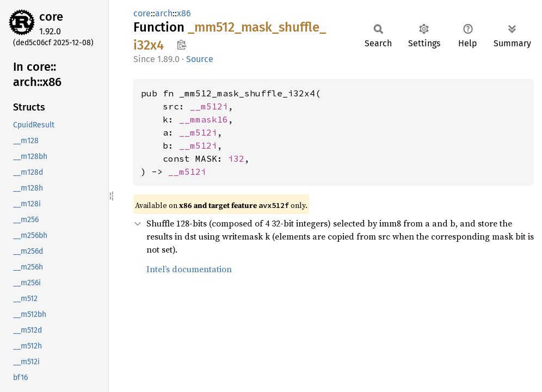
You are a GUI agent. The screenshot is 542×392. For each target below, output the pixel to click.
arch (164, 13)
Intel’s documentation (189, 269)
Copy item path (181, 45)
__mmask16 (204, 119)
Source (200, 59)
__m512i (209, 106)
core (51, 17)
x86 (184, 13)
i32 (236, 158)
